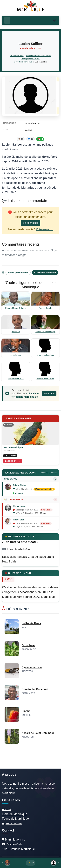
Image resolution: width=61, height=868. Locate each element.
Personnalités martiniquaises (38, 56)
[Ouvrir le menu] (7, 20)
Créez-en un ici (45, 229)
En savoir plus (13, 461)
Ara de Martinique (13, 447)
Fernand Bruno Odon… (16, 308)
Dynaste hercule (32, 667)
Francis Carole (45, 308)
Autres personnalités (18, 272)
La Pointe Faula (31, 623)
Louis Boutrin (16, 355)
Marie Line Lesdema (45, 355)
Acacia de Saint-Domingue (38, 733)
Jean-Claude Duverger (45, 332)
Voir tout (49, 393)
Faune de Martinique (15, 819)
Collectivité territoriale (23, 62)
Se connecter (30, 223)
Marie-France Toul (16, 378)
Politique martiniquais (30, 59)
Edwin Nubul (20, 485)
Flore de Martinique (15, 814)
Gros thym (28, 645)
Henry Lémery (20, 506)
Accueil (7, 809)
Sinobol (26, 711)
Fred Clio (16, 332)
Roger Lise (19, 520)
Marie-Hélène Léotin (45, 378)
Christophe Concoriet (35, 689)
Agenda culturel (12, 823)
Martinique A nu (17, 56)
